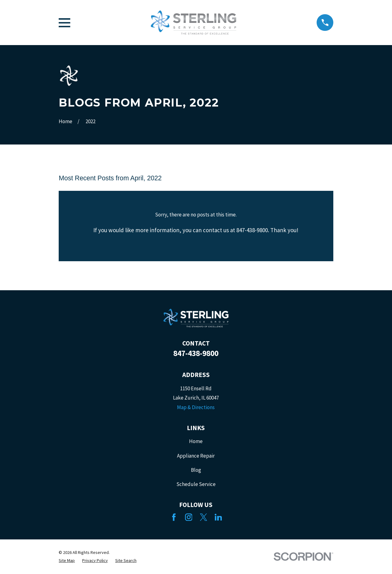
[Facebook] (174, 517)
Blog (196, 470)
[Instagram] (189, 517)
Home (196, 441)
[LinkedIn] (218, 517)
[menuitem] (67, 561)
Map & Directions (196, 407)
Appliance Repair (196, 456)
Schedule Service (196, 484)
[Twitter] (204, 517)
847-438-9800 (196, 353)
